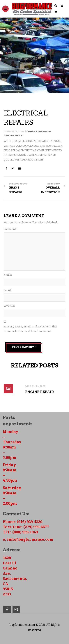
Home (8, 58)
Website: (9, 306)
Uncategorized (25, 58)
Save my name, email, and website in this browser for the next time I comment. (30, 329)
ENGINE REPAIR (40, 392)
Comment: (10, 229)
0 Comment (14, 135)
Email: (8, 290)
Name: (8, 275)
